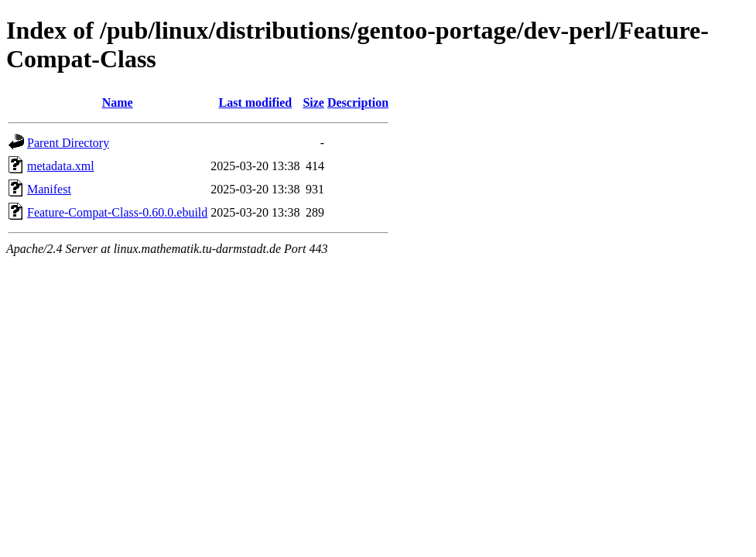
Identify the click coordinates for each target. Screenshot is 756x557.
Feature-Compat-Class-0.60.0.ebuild (117, 212)
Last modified (256, 103)
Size (313, 103)
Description (358, 103)
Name (118, 103)
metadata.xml (61, 166)
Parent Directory (68, 143)
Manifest (49, 189)
